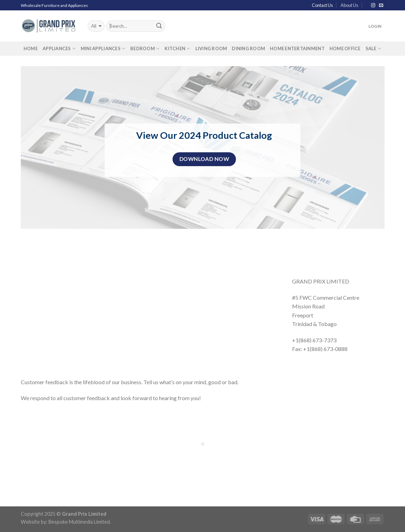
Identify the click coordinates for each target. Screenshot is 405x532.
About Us (349, 5)
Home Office (345, 48)
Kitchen (177, 49)
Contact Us (322, 5)
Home (31, 48)
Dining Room (248, 48)
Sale (373, 49)
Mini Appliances (103, 49)
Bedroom (145, 49)
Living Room (211, 48)
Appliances (59, 49)
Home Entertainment (297, 48)
